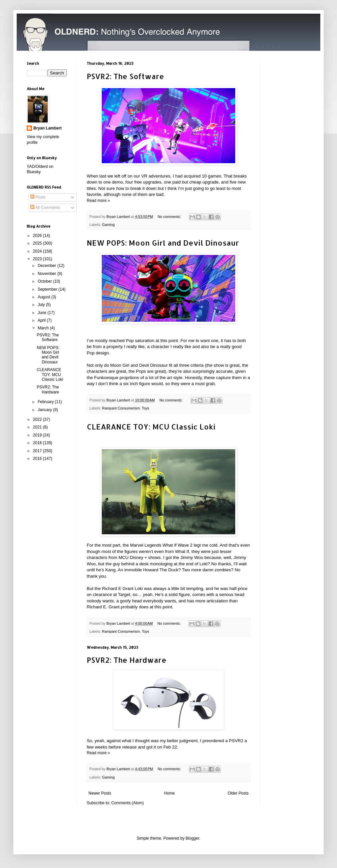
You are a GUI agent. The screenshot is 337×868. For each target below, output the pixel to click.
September (48, 289)
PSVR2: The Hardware (127, 660)
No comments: (170, 217)
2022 (38, 419)
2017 (38, 451)
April (42, 320)
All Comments (45, 208)
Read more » (98, 201)
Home (170, 793)
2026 (38, 236)
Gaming (108, 225)
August (45, 297)
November (48, 274)
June (43, 313)
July (42, 305)
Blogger (192, 838)
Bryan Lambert (48, 128)
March (44, 328)
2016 (38, 459)
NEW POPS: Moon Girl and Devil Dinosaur (163, 243)
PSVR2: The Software (125, 76)
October (45, 281)
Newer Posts (100, 793)
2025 (38, 243)
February (46, 402)
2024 (38, 251)
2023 (38, 259)
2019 (38, 435)
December (48, 266)
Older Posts (238, 793)
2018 (38, 443)
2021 (38, 427)
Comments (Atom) (127, 803)
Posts (38, 197)
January (45, 410)
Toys (145, 408)
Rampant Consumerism (121, 408)
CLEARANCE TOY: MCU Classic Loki (151, 426)
